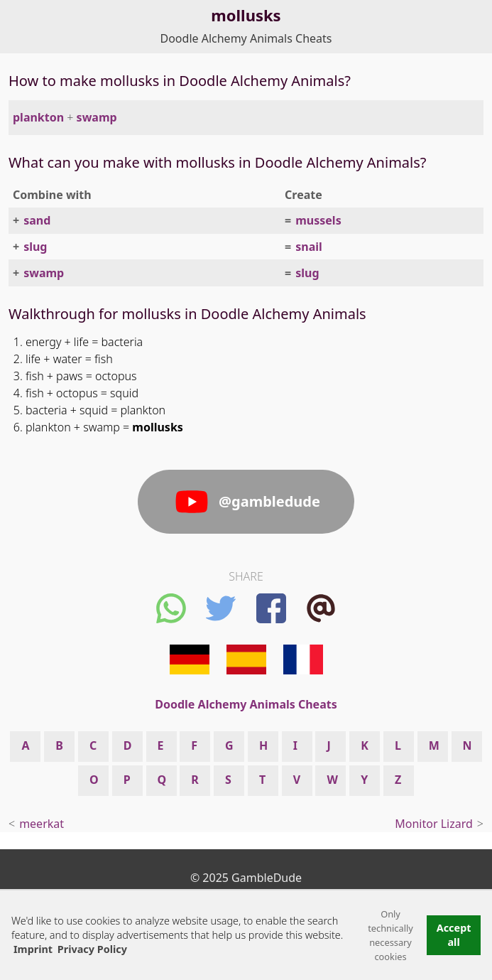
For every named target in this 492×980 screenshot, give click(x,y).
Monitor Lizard (434, 824)
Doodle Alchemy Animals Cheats (246, 38)
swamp (97, 117)
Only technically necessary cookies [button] (390, 935)
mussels (318, 220)
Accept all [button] (454, 935)
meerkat (42, 824)
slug (35, 247)
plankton (38, 117)
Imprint (33, 949)
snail (309, 247)
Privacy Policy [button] (92, 949)
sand (37, 220)
